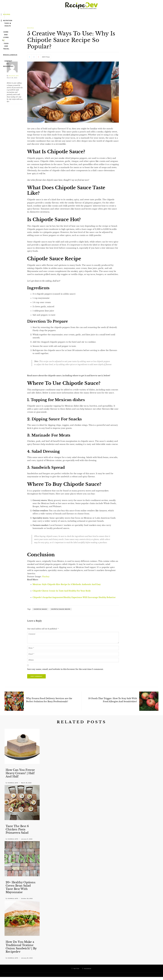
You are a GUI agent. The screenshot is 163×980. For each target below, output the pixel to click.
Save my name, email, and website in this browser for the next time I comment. (65, 669)
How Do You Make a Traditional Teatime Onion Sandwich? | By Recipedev (21, 947)
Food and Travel (87, 14)
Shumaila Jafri (14, 76)
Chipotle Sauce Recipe (61, 609)
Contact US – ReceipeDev (125, 14)
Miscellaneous (104, 14)
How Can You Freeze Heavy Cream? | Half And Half (20, 773)
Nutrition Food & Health (48, 14)
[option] (22, 757)
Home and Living (69, 14)
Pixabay (46, 577)
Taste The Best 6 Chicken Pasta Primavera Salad (17, 829)
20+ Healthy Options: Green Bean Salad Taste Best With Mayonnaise (21, 887)
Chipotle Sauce (40, 609)
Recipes (30, 14)
